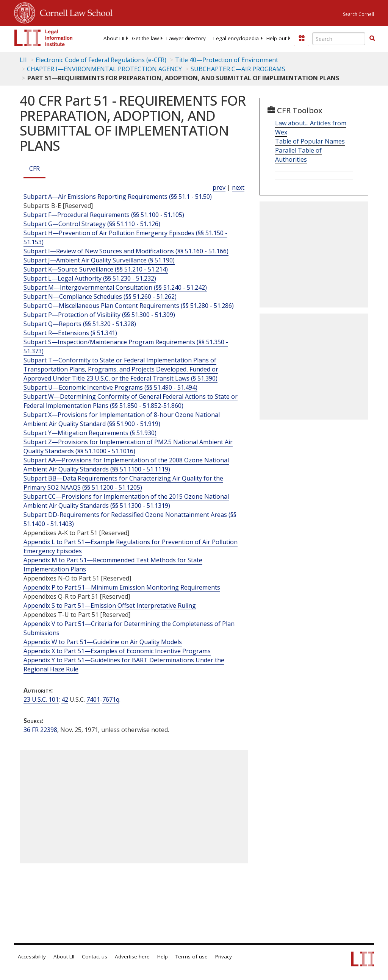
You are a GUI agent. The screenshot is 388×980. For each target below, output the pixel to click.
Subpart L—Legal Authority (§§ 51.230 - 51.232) (90, 278)
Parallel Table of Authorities (298, 155)
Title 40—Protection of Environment (227, 60)
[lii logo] (44, 38)
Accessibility (32, 957)
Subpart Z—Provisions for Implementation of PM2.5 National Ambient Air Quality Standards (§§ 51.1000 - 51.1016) (128, 446)
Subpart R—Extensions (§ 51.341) (70, 333)
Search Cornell (358, 14)
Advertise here (132, 957)
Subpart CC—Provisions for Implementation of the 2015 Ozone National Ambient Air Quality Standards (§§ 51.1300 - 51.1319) (126, 501)
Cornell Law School (74, 12)
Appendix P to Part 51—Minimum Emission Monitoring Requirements (122, 587)
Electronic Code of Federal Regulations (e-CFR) (101, 60)
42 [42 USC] (65, 699)
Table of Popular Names (310, 141)
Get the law (145, 38)
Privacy (224, 957)
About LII (114, 38)
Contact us (95, 957)
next (238, 187)
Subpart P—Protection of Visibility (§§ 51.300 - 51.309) (99, 315)
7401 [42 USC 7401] (93, 699)
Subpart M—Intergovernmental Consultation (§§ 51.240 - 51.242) (115, 287)
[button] (372, 38)
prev (219, 187)
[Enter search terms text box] (339, 39)
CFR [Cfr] (34, 169)
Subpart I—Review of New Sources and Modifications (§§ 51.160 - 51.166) (126, 251)
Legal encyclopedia (236, 38)
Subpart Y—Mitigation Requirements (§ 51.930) (90, 433)
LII (23, 60)
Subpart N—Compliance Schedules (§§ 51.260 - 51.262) (100, 296)
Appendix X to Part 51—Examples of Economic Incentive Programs (117, 651)
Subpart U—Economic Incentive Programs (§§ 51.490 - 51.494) (110, 387)
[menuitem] (114, 38)
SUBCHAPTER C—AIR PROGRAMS (238, 69)
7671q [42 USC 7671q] (111, 699)
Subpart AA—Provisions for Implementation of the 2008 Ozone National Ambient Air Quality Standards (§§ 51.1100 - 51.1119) (126, 465)
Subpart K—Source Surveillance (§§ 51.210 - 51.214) (96, 269)
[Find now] (372, 39)
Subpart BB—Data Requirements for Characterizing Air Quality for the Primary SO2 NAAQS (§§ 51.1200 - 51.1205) (123, 483)
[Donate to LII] (302, 38)
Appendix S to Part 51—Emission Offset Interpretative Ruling (110, 605)
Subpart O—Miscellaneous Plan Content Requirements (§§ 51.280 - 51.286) (129, 306)
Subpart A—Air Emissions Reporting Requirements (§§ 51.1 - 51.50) (118, 197)
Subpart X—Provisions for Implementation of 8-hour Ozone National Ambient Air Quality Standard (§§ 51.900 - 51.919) (122, 419)
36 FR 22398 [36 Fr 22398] (40, 730)
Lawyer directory (186, 38)
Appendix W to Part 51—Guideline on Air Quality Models (103, 642)
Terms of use (192, 957)
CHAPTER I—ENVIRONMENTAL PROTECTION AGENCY (104, 69)
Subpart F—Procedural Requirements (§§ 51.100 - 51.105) (104, 215)
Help (163, 957)
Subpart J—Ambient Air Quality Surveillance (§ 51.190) (99, 260)
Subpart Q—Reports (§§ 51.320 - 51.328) (80, 324)
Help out (276, 38)
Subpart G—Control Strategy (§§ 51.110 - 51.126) (92, 224)
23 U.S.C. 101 (41, 699)
